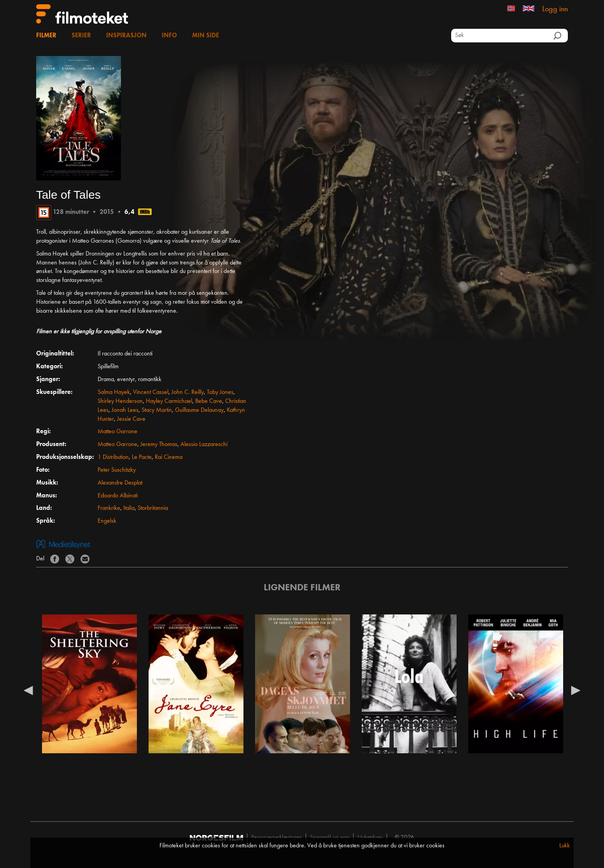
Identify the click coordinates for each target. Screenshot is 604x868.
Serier (81, 36)
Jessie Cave (131, 419)
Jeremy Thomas (159, 444)
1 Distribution (113, 457)
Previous (28, 690)
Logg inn (555, 9)
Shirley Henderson (120, 401)
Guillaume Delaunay (199, 410)
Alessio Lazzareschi (204, 444)
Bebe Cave (209, 401)
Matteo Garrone (117, 432)
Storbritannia (153, 508)
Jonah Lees (125, 410)
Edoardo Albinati (118, 496)
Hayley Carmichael (169, 401)
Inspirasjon (126, 36)
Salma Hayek (114, 392)
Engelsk (107, 521)
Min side (206, 36)
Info (169, 36)
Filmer (46, 36)
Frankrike (109, 508)
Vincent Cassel (151, 392)
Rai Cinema (169, 457)
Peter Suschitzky (117, 470)
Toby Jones (220, 392)
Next (576, 690)
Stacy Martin (157, 410)
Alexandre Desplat (120, 483)
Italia (129, 508)
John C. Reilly (188, 392)
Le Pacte (142, 457)
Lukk (565, 846)
